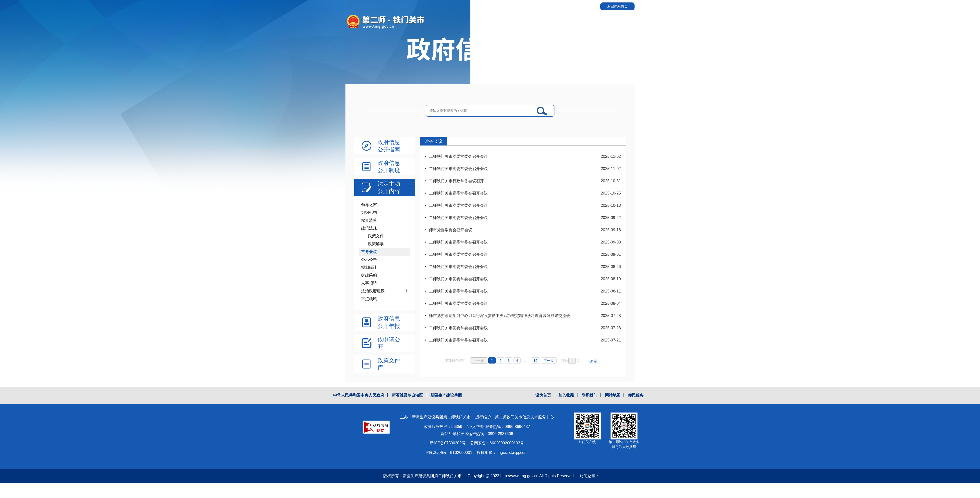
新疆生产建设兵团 (446, 395)
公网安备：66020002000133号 (497, 443)
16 (536, 361)
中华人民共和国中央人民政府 (359, 395)
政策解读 (376, 244)
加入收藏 (566, 395)
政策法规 (369, 228)
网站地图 (613, 395)
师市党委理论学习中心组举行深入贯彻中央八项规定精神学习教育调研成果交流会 (500, 316)
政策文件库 (389, 364)
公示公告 (369, 260)
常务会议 (369, 252)
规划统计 (369, 267)
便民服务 (636, 395)
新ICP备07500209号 (448, 443)
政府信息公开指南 (389, 146)
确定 (593, 361)
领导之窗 (369, 205)
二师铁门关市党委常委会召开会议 (458, 156)
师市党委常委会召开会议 (451, 230)
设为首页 (543, 395)
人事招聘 (369, 283)
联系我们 (589, 395)
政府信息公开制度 (389, 167)
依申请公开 (389, 343)
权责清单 (369, 220)
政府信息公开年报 (389, 322)
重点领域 (369, 299)
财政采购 (369, 275)
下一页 (549, 361)
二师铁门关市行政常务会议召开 (456, 181)
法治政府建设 (373, 291)
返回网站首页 (617, 6)
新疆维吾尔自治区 (407, 395)
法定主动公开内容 (389, 187)
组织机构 (369, 213)
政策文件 (376, 236)
